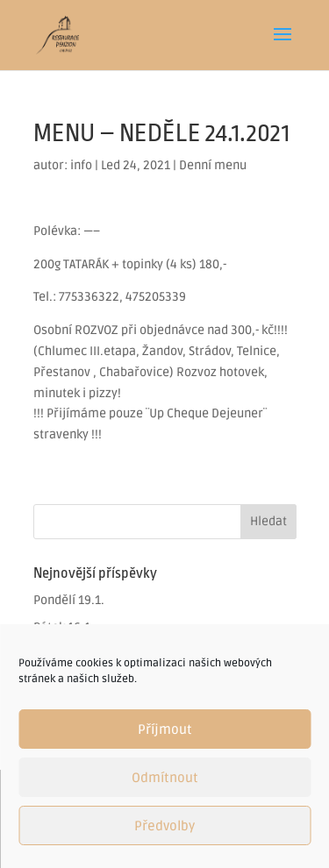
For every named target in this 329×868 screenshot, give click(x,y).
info (81, 165)
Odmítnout (165, 778)
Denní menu (213, 165)
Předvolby (164, 826)
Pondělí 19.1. (69, 600)
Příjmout (165, 729)
